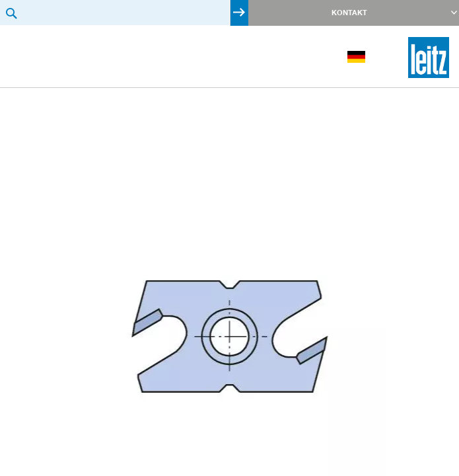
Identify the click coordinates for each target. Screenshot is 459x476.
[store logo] (429, 58)
